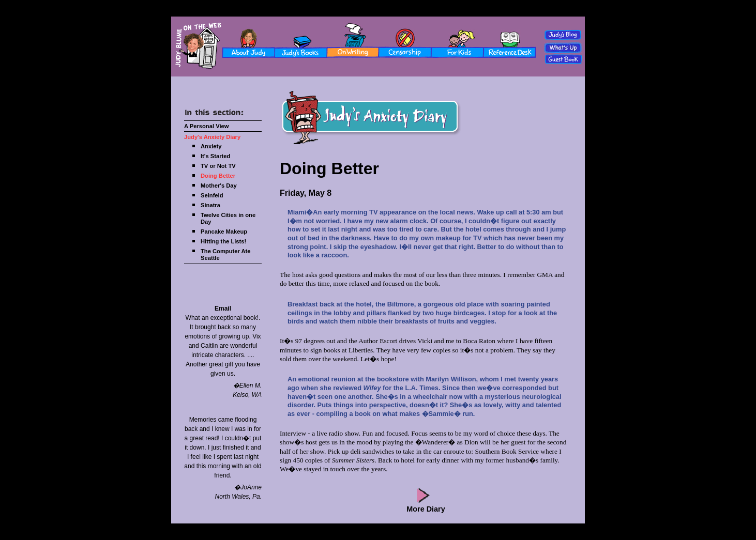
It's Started (215, 156)
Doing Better (218, 176)
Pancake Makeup (224, 232)
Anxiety (211, 146)
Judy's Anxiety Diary (212, 137)
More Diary (426, 509)
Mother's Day (219, 186)
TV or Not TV (218, 166)
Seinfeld (212, 195)
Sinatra (210, 205)
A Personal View (206, 126)
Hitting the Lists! (223, 241)
